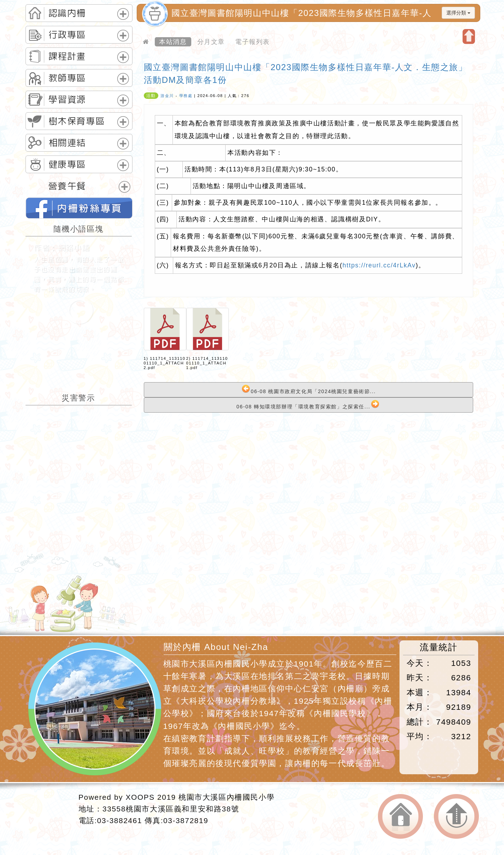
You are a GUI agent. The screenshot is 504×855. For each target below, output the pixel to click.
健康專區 (67, 164)
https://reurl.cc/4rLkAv (379, 265)
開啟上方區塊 (469, 36)
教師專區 (67, 78)
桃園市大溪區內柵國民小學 (226, 797)
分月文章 (211, 42)
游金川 (167, 96)
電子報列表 (253, 42)
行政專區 (67, 35)
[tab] (79, 13)
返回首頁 (400, 817)
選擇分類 (458, 13)
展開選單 (123, 14)
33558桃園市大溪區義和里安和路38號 (171, 809)
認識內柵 (67, 13)
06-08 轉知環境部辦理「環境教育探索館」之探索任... (308, 405)
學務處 (186, 96)
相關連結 (67, 143)
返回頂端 (456, 817)
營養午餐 (67, 186)
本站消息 (173, 42)
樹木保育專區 (77, 121)
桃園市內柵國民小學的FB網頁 (79, 208)
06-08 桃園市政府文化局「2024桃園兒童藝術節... (309, 389)
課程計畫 (67, 56)
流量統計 (438, 647)
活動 (151, 96)
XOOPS (140, 797)
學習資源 (67, 100)
